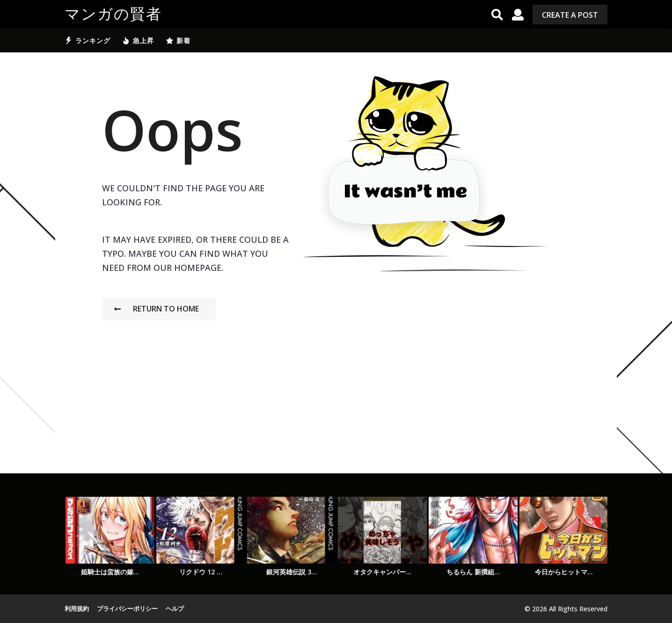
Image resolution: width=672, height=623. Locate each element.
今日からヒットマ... (564, 572)
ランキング (88, 41)
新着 (178, 41)
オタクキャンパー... (382, 572)
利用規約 (77, 609)
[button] (497, 14)
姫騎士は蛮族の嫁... (110, 572)
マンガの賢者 (113, 14)
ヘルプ (175, 609)
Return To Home (157, 309)
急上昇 (138, 41)
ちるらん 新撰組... (473, 572)
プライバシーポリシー (127, 609)
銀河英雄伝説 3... (292, 572)
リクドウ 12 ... (201, 572)
